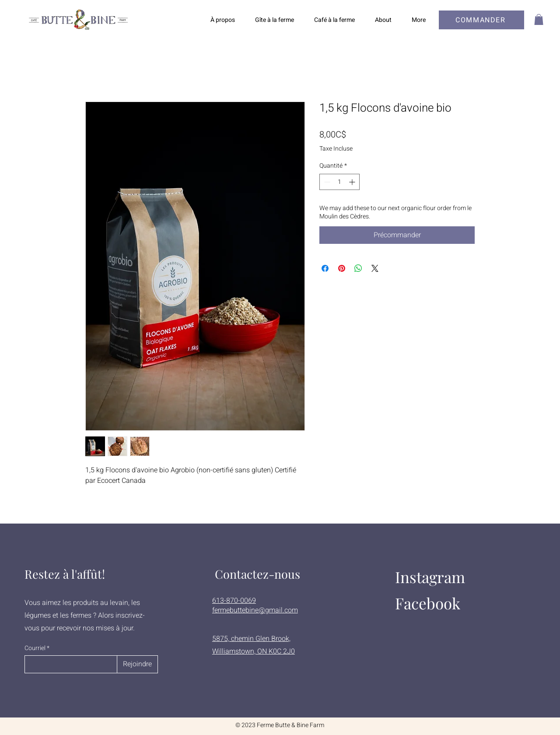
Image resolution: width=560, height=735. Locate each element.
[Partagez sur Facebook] (325, 268)
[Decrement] (326, 182)
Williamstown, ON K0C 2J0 (254, 651)
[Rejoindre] (137, 664)
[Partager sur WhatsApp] (358, 268)
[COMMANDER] (481, 20)
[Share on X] (375, 268)
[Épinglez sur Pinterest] (342, 268)
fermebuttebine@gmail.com (255, 610)
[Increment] (353, 182)
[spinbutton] (339, 182)
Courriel (35, 648)
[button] (539, 19)
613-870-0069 (234, 601)
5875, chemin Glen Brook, (251, 639)
